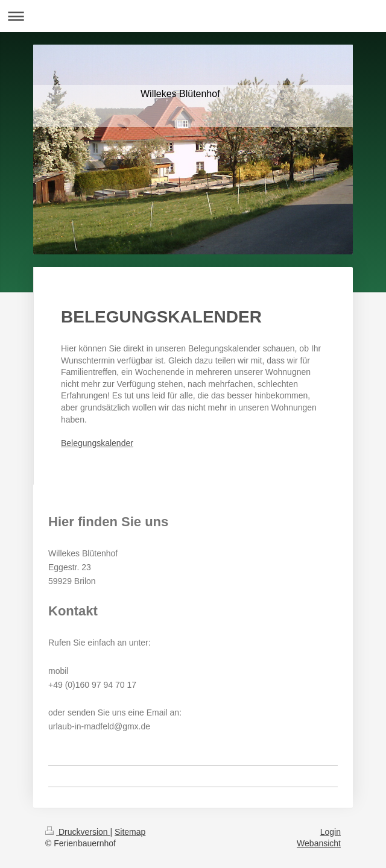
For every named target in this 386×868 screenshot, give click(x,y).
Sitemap (130, 832)
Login (331, 832)
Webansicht (319, 843)
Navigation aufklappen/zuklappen (193, 16)
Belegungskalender (97, 443)
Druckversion (78, 832)
